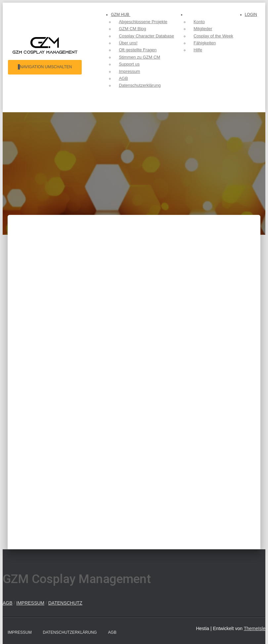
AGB (8, 603)
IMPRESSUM (30, 603)
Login (251, 102)
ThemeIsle (255, 628)
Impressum (20, 632)
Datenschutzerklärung (70, 632)
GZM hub (119, 15)
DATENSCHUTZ (65, 603)
